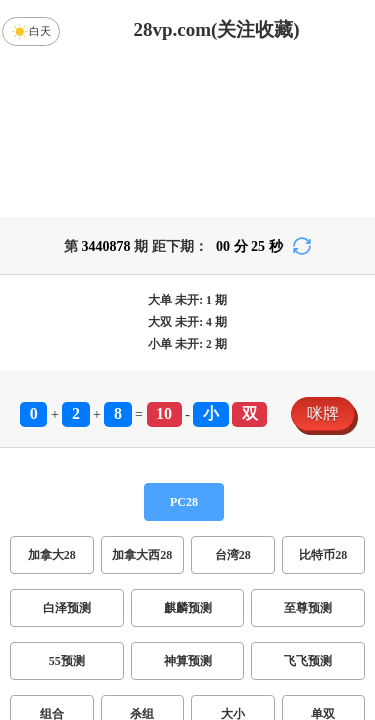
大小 (233, 557)
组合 (52, 557)
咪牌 (323, 256)
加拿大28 (52, 398)
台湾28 (233, 398)
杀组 (142, 557)
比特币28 (323, 398)
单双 (323, 557)
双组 (273, 610)
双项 (95, 610)
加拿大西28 (142, 398)
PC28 (184, 345)
